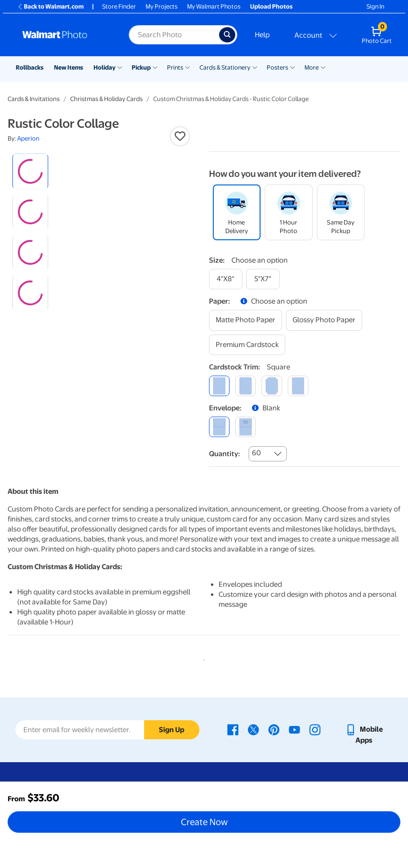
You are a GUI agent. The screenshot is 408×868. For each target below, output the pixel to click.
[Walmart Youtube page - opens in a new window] (294, 729)
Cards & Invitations (34, 99)
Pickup (141, 67)
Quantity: (225, 454)
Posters (277, 67)
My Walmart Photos (214, 6)
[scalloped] (298, 386)
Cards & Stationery (225, 67)
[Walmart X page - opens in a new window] (253, 729)
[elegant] (272, 386)
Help (262, 35)
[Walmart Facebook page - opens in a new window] (233, 729)
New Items (68, 67)
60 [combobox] (256, 453)
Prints (175, 67)
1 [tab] (202, 658)
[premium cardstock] (247, 345)
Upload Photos (271, 6)
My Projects (162, 6)
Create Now (204, 822)
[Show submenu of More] (323, 67)
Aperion (28, 138)
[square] (219, 386)
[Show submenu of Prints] (188, 67)
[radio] (30, 171)
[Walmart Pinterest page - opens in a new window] (274, 729)
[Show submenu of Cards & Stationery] (255, 67)
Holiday (105, 67)
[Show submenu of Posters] (293, 67)
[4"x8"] (226, 279)
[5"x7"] (263, 279)
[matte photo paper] (246, 320)
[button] (180, 136)
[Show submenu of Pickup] (155, 67)
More (312, 67)
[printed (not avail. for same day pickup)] (246, 427)
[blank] (219, 427)
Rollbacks (30, 67)
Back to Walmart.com (50, 6)
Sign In (375, 6)
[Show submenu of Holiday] (120, 67)
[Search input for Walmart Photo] (174, 35)
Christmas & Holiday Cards (106, 99)
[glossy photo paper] (324, 320)
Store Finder (119, 6)
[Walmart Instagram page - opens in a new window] (315, 729)
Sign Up (172, 730)
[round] (246, 386)
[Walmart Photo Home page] (65, 35)
